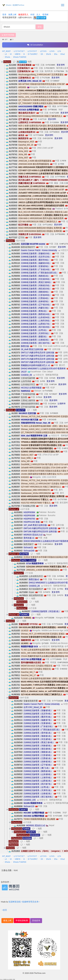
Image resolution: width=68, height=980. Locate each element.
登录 (4, 15)
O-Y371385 (57, 816)
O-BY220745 (48, 138)
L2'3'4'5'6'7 (32, 51)
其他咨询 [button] (36, 921)
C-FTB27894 (59, 71)
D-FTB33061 (60, 234)
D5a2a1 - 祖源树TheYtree (15, 5)
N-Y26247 (53, 394)
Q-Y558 (61, 164)
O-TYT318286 (57, 624)
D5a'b (49, 54)
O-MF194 (53, 384)
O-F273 (60, 595)
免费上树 (12, 15)
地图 (30, 62)
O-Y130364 (54, 122)
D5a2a (8, 57)
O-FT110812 (48, 225)
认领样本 (62, 404)
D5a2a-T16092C (20, 57)
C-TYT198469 (56, 659)
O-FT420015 (55, 132)
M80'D (18, 54)
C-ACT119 (42, 119)
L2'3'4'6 (43, 51)
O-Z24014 (52, 404)
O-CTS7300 (62, 500)
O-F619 (39, 397)
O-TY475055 (47, 391)
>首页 (4, 910)
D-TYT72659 (62, 106)
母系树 (45, 15)
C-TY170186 (45, 78)
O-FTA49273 (45, 640)
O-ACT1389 (54, 113)
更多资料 (61, 65)
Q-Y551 (60, 589)
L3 (6, 54)
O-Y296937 (55, 81)
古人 (38, 15)
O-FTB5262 (52, 110)
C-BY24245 (52, 420)
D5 (42, 54)
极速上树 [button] (7, 921)
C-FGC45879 (49, 68)
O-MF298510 (48, 544)
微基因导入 (23, 15)
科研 (32, 15)
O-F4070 (47, 592)
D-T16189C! (33, 54)
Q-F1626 (45, 643)
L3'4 (59, 51)
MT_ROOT (6, 51)
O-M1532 (64, 669)
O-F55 (42, 381)
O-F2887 (53, 247)
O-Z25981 (57, 813)
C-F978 (63, 161)
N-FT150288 (49, 618)
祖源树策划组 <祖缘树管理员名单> (24, 902)
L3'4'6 (52, 51)
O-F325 (52, 378)
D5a (56, 54)
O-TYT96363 (60, 177)
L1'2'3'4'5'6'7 (19, 51)
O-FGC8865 (50, 65)
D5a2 (63, 54)
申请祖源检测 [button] (22, 921)
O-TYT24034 (38, 135)
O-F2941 (61, 576)
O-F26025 (54, 413)
